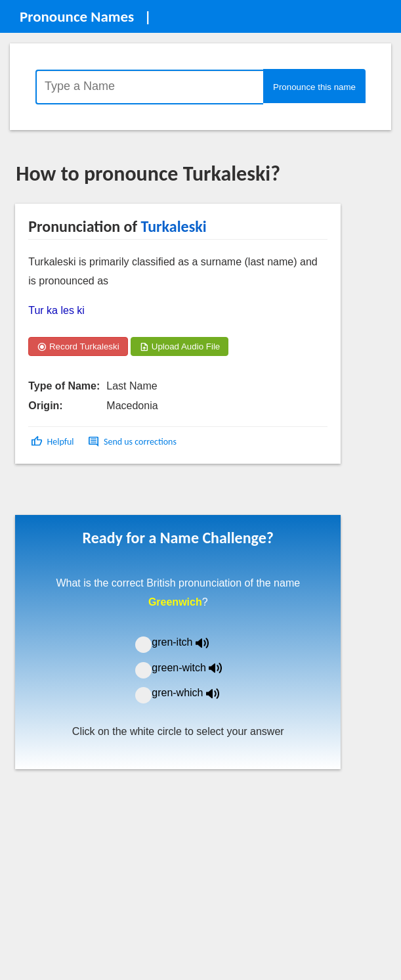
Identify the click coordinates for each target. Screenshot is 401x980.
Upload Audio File (179, 346)
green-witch (195, 668)
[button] (53, 442)
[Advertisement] (121, 494)
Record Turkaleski (78, 346)
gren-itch (190, 642)
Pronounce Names (77, 16)
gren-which (194, 693)
